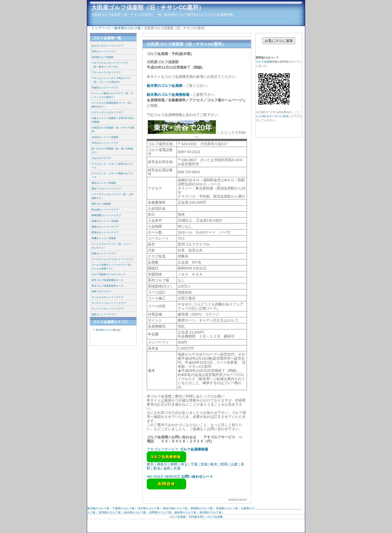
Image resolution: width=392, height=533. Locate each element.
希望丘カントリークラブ (105, 232)
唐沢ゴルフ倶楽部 (101, 204)
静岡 (174, 464)
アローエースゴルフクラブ (106, 72)
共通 (177, 468)
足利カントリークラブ (104, 51)
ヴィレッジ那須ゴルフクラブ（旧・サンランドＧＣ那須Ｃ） (112, 95)
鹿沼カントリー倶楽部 (104, 183)
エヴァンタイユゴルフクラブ (107, 112)
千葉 (194, 464)
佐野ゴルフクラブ (101, 292)
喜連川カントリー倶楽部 (105, 221)
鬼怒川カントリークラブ (105, 227)
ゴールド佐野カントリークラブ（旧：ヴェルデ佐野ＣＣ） (112, 267)
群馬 (224, 464)
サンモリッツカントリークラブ (109, 303)
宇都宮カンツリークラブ (105, 88)
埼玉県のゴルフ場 (148, 508)
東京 (150, 464)
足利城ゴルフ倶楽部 (102, 57)
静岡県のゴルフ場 (201, 508)
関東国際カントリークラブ (106, 215)
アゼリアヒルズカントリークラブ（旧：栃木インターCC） (110, 65)
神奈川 (162, 464)
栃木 (214, 464)
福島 (167, 468)
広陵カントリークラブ (104, 253)
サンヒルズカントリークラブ (107, 297)
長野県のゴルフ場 (160, 512)
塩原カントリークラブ (104, 314)
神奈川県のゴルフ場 (175, 508)
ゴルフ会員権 (264, 62)
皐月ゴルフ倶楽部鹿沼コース (107, 280)
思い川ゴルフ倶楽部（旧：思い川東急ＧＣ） (112, 151)
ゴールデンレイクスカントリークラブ (112, 259)
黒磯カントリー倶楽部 (104, 238)
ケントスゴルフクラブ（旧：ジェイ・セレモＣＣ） (112, 246)
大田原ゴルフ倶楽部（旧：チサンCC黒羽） (148, 8)
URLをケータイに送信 (275, 116)
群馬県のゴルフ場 (110, 512)
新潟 (157, 468)
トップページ (101, 28)
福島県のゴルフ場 (185, 512)
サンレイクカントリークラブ (107, 309)
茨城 (204, 464)
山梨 (234, 464)
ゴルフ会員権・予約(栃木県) (187, 517)
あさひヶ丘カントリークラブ (107, 46)
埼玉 (184, 464)
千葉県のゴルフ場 (123, 508)
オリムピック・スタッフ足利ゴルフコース (112, 166)
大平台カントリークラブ (105, 143)
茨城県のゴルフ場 (227, 508)
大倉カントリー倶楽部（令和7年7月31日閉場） (113, 120)
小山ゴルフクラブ (101, 158)
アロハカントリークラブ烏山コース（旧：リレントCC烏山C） (111, 80)
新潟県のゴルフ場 (210, 512)
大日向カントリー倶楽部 (105, 137)
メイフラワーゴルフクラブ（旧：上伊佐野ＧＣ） (112, 196)
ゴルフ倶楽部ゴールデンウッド (109, 274)
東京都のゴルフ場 (98, 508)
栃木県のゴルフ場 (127, 28)
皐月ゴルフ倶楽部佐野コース (107, 286)
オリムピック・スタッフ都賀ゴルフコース (112, 175)
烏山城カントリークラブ (105, 210)
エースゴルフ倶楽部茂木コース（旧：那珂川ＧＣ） (112, 105)
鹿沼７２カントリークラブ (106, 189)
